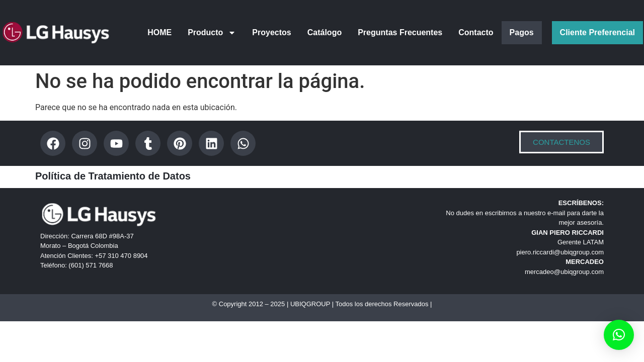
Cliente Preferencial (597, 32)
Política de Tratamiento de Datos (113, 176)
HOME (159, 32)
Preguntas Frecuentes (400, 32)
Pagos (522, 32)
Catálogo (325, 32)
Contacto (476, 32)
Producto (212, 33)
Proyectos (271, 32)
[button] (619, 335)
